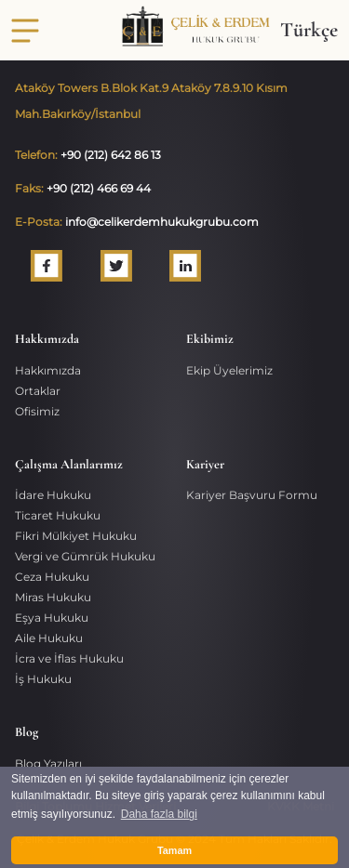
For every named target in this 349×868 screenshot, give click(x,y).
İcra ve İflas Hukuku (69, 658)
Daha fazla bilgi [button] (159, 814)
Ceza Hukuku (52, 577)
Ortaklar (38, 391)
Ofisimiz (37, 411)
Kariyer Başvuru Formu (252, 495)
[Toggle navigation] (25, 31)
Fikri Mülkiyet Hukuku (76, 536)
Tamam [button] (174, 850)
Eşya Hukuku (52, 618)
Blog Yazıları (48, 763)
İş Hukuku (43, 679)
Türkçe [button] (309, 30)
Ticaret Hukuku (58, 515)
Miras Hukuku (53, 597)
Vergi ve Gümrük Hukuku (85, 556)
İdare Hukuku (53, 495)
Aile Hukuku (49, 638)
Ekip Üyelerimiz (229, 370)
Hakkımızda (48, 370)
